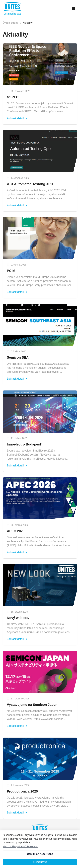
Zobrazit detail (17, 118)
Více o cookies (9, 846)
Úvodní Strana (10, 23)
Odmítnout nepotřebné (40, 854)
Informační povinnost (27, 846)
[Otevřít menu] (74, 9)
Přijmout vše (40, 862)
